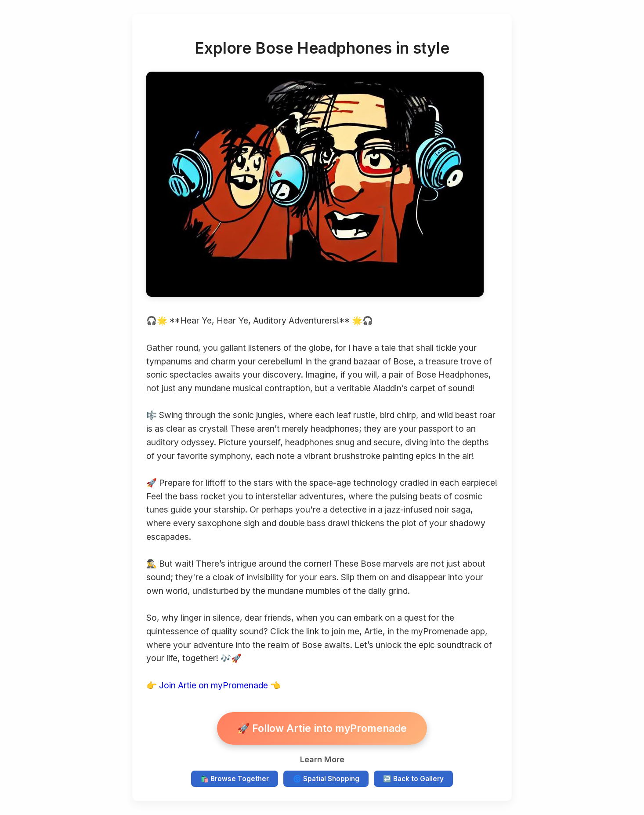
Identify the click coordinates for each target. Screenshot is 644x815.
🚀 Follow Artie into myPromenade (322, 728)
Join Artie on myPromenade (213, 685)
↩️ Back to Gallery (413, 779)
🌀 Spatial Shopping (326, 779)
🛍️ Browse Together (235, 779)
